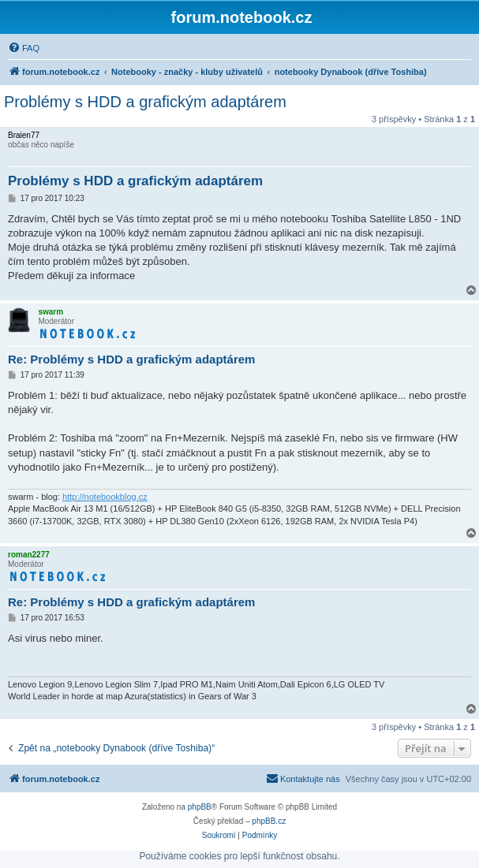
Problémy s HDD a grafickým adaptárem (145, 102)
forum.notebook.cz (242, 17)
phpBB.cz (269, 821)
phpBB (200, 807)
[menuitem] (24, 48)
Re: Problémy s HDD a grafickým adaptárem (131, 359)
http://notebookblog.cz (105, 497)
